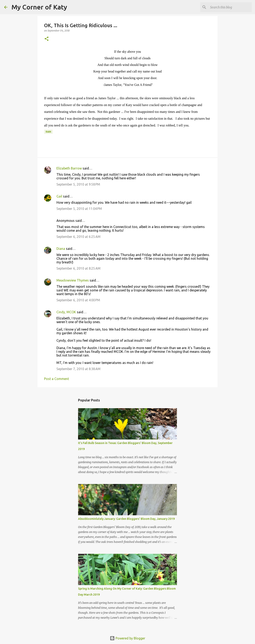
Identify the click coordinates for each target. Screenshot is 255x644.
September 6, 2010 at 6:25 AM (78, 237)
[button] (47, 39)
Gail (59, 196)
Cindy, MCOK (66, 312)
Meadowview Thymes (73, 280)
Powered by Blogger (127, 638)
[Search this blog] (230, 7)
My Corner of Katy (39, 7)
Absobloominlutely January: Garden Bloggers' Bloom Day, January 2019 (126, 519)
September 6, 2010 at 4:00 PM (78, 300)
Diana (61, 249)
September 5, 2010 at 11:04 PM (79, 209)
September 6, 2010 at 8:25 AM (78, 268)
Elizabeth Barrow (69, 168)
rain (48, 132)
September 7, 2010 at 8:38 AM (78, 369)
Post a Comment (57, 379)
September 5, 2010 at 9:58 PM (78, 184)
